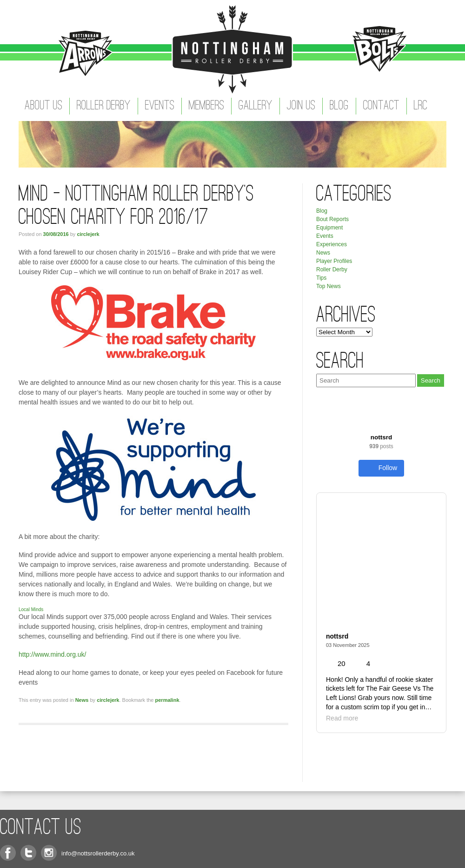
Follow (381, 468)
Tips (321, 278)
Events (160, 106)
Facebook (8, 853)
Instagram (49, 853)
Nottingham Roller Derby (232, 49)
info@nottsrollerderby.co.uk (98, 853)
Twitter (28, 853)
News (82, 700)
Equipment (329, 228)
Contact (381, 106)
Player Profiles (334, 261)
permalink (167, 700)
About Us (43, 106)
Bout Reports (332, 219)
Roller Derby (104, 106)
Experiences (332, 244)
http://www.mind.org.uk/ (53, 654)
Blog (339, 106)
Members (206, 106)
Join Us (301, 106)
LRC (421, 106)
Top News (329, 286)
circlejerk (88, 234)
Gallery (256, 106)
